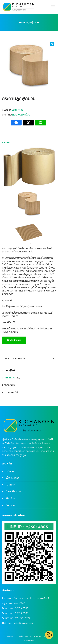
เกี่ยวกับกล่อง (12, 478)
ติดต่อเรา (10, 505)
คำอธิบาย (6, 142)
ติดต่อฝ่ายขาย (14, 340)
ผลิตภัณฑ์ (7, 385)
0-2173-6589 (21, 613)
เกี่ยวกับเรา (11, 498)
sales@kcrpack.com (24, 623)
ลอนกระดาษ (8, 392)
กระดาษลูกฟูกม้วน (21, 115)
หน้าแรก (10, 471)
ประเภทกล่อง (18, 110)
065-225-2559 (22, 618)
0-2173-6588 (21, 608)
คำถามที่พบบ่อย (13, 491)
